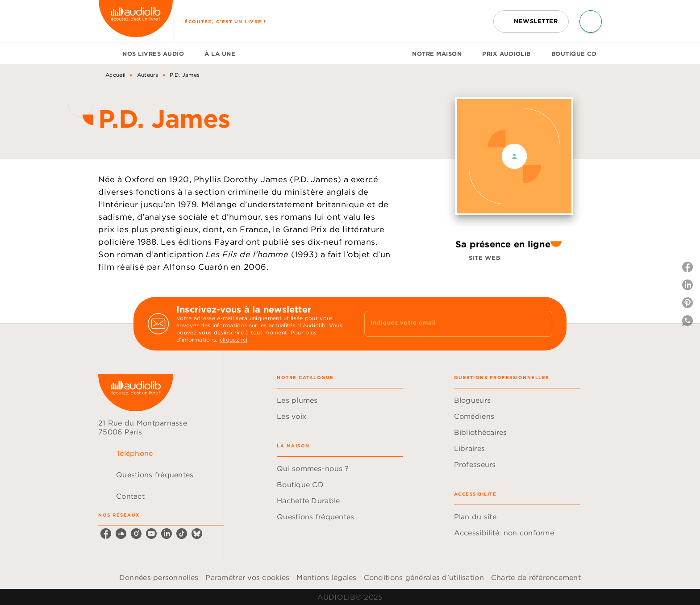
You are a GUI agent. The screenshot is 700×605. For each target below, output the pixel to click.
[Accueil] (136, 21)
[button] (531, 21)
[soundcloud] (121, 534)
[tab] (108, 54)
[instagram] (136, 534)
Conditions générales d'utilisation (424, 577)
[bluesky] (197, 534)
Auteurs (148, 75)
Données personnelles (159, 577)
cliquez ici (233, 340)
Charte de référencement (536, 577)
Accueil (115, 75)
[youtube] (151, 534)
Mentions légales (326, 577)
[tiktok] (182, 534)
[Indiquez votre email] (447, 324)
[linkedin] (167, 534)
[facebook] (106, 534)
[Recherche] (591, 21)
